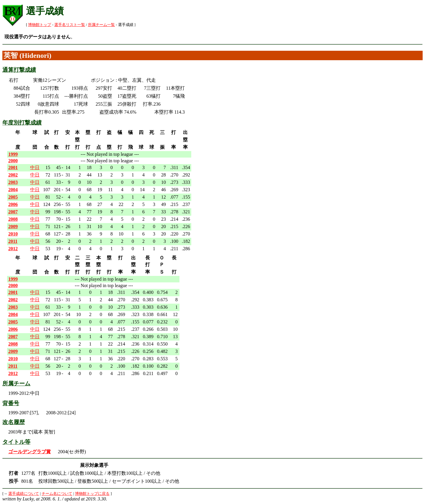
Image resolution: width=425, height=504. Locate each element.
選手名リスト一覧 (70, 25)
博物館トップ (40, 25)
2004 (13, 190)
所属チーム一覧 (101, 25)
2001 (13, 167)
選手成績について (24, 494)
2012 (13, 249)
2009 (13, 226)
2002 (13, 175)
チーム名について (57, 494)
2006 (13, 204)
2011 (13, 241)
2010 (13, 234)
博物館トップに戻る (92, 494)
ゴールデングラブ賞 (30, 452)
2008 (13, 219)
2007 (13, 212)
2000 (13, 161)
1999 (13, 154)
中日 (35, 167)
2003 (13, 182)
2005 (13, 197)
